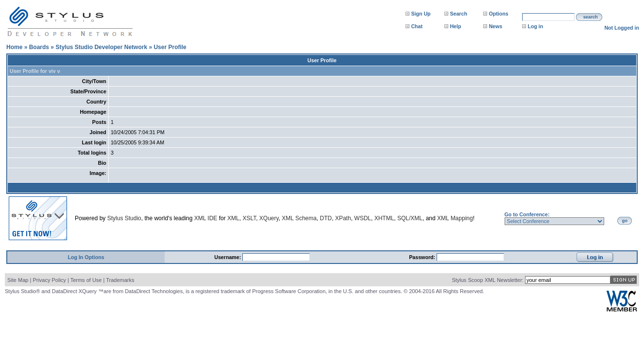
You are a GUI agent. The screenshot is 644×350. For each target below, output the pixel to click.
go (625, 221)
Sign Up (421, 14)
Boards (39, 47)
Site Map (18, 280)
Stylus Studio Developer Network (101, 47)
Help (455, 26)
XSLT (249, 218)
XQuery (269, 218)
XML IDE (206, 218)
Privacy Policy (49, 280)
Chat (417, 26)
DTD (326, 218)
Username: (228, 257)
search (591, 17)
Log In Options (86, 257)
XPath (343, 218)
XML (233, 218)
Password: (423, 257)
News (495, 26)
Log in (535, 26)
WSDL (363, 218)
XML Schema (299, 218)
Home (14, 47)
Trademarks (120, 280)
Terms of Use (86, 280)
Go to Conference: (527, 214)
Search (458, 14)
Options (498, 14)
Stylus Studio (124, 218)
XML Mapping (455, 218)
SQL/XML (410, 218)
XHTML (384, 218)
